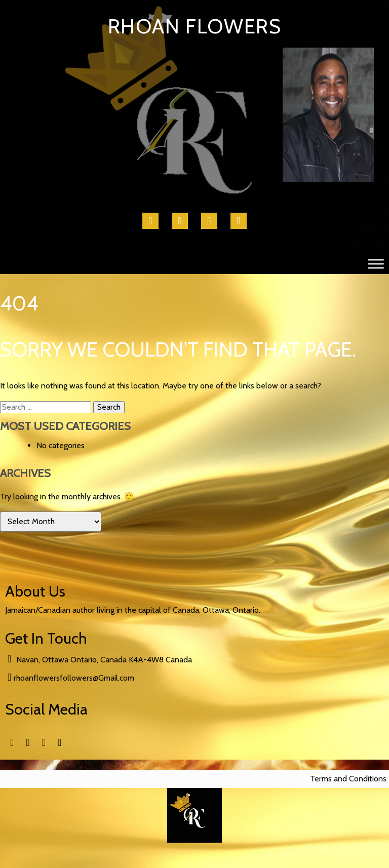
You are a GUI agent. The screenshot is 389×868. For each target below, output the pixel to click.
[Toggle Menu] (376, 264)
